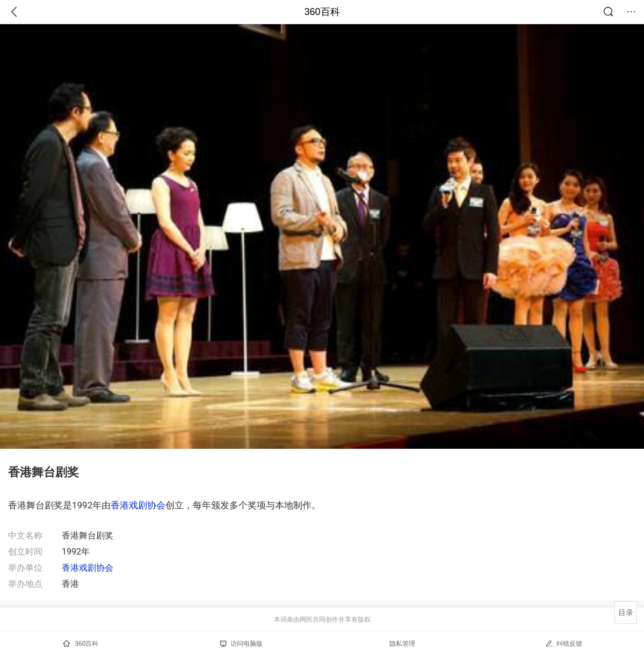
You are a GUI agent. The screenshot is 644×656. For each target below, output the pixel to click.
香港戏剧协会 (138, 505)
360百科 (322, 12)
